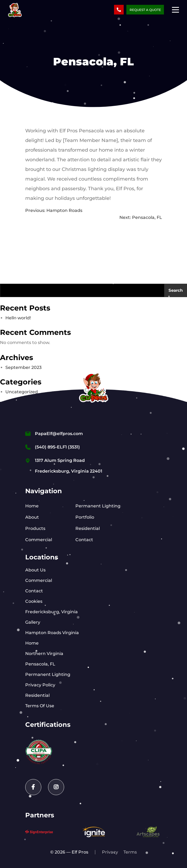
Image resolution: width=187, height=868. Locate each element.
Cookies (34, 601)
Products (35, 528)
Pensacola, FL (40, 664)
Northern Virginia (44, 654)
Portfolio (85, 517)
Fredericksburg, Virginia (52, 612)
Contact (84, 540)
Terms (130, 852)
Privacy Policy (40, 685)
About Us (35, 570)
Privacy (110, 852)
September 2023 (23, 367)
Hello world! (18, 318)
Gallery (33, 622)
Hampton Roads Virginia (52, 633)
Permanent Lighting (98, 506)
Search (176, 290)
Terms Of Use (40, 706)
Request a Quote (145, 10)
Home (32, 506)
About (32, 517)
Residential (88, 528)
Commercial (39, 540)
